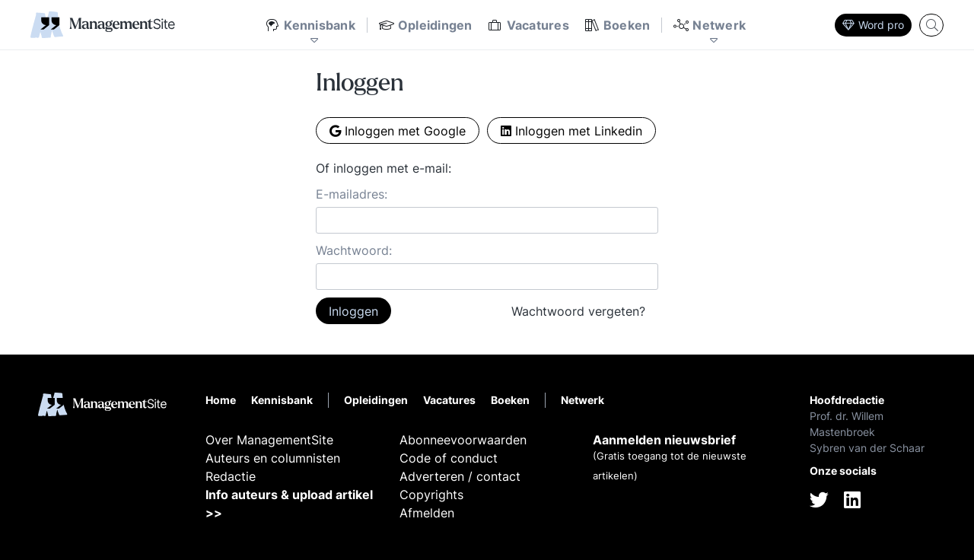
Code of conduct (449, 458)
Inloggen (353, 311)
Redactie (231, 476)
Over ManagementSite (269, 440)
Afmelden (427, 513)
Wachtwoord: (354, 250)
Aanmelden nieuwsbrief (664, 440)
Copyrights (431, 495)
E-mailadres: (352, 194)
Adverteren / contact (460, 476)
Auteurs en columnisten (273, 458)
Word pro (873, 25)
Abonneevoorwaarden (463, 440)
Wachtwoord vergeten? (578, 311)
